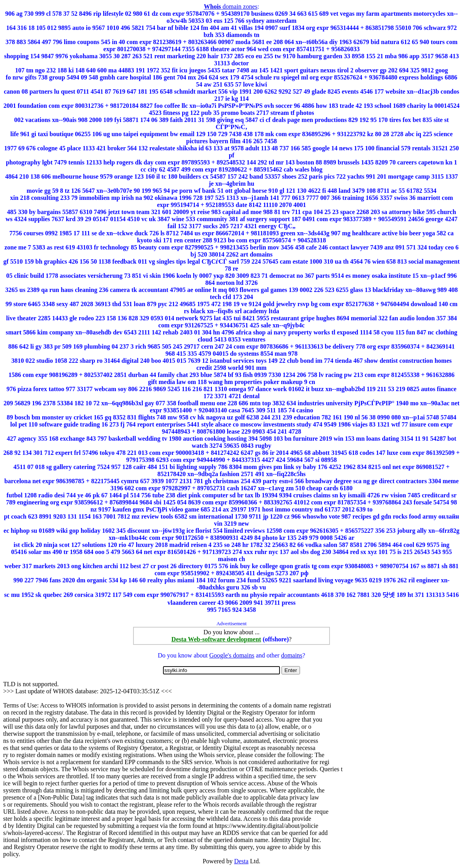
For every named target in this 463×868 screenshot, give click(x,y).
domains (292, 655)
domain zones (231, 6)
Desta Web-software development (216, 639)
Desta (241, 861)
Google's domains (231, 655)
